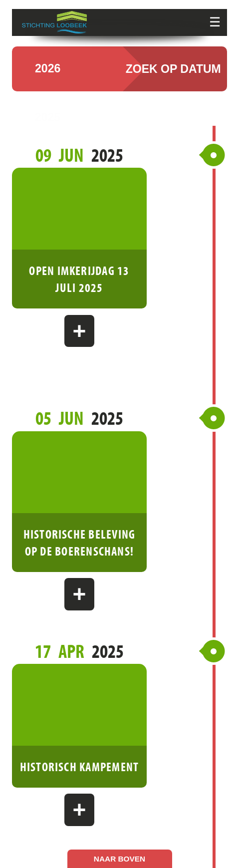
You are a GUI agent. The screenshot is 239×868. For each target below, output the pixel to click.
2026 (48, 79)
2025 (48, 128)
